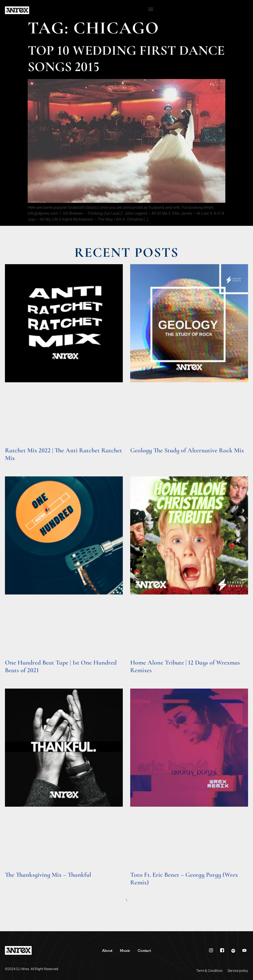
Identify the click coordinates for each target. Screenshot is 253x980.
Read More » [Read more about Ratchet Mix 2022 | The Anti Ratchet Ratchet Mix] (14, 465)
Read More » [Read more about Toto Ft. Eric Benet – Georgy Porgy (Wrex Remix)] (140, 889)
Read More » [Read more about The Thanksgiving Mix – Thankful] (14, 882)
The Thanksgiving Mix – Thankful (48, 875)
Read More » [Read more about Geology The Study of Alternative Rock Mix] (140, 457)
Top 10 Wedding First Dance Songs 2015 (126, 59)
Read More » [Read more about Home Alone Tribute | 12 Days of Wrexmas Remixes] (140, 677)
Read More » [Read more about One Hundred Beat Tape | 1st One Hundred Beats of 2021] (14, 677)
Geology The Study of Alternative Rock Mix (187, 450)
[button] (151, 9)
